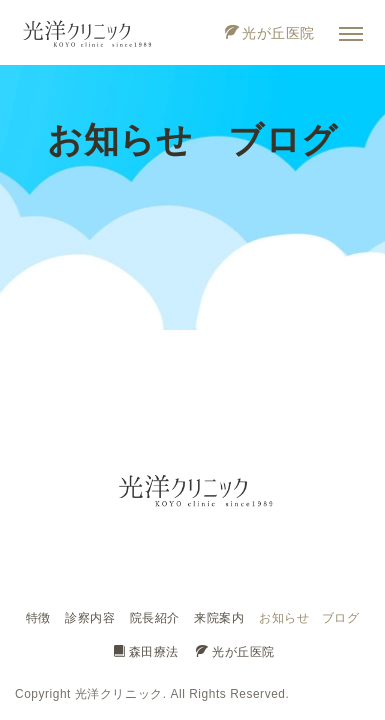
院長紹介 (155, 618)
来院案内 (219, 618)
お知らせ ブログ (309, 618)
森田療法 (146, 652)
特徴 (38, 618)
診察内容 (90, 618)
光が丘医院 (270, 33)
